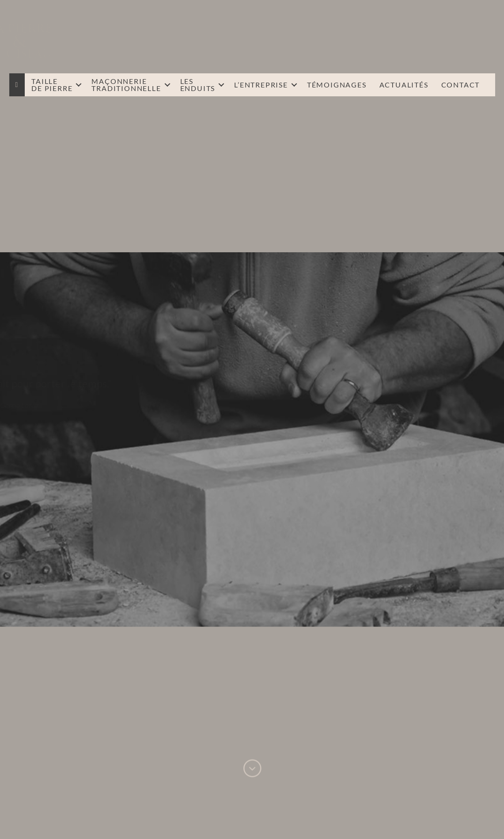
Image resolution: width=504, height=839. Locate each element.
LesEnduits (198, 85)
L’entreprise (261, 85)
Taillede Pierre (52, 85)
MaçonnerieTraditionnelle (126, 85)
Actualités (404, 85)
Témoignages (337, 85)
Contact (461, 85)
